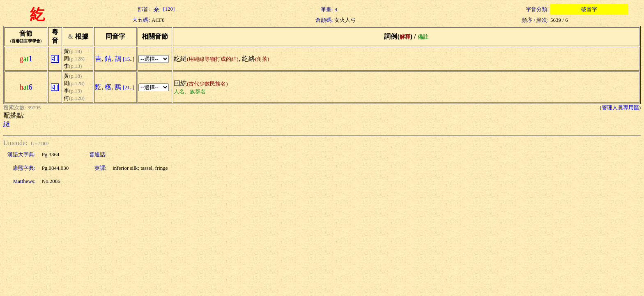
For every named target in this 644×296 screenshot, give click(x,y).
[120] (163, 9)
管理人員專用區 (620, 108)
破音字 (589, 9)
